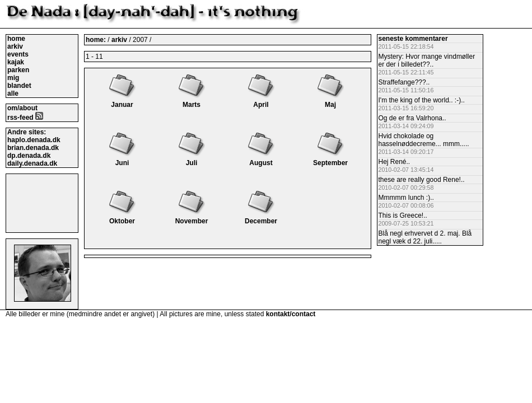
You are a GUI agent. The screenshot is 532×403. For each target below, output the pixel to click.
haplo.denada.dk (34, 140)
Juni (122, 159)
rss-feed (25, 118)
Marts (192, 101)
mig (13, 78)
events (18, 54)
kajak (16, 62)
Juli (192, 159)
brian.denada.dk (33, 148)
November (192, 217)
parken (18, 70)
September (330, 159)
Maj (330, 101)
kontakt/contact (291, 314)
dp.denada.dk (29, 156)
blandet (19, 86)
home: (97, 40)
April (261, 101)
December (261, 217)
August (261, 159)
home (16, 39)
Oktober (122, 217)
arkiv (15, 46)
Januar (122, 101)
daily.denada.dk (32, 163)
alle (13, 93)
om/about (22, 108)
